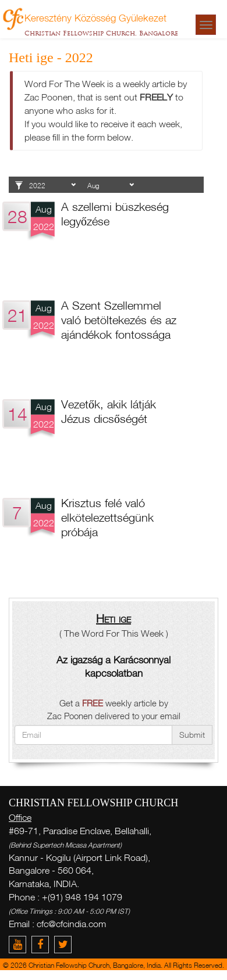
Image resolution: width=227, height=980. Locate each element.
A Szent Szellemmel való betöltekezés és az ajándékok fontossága (119, 320)
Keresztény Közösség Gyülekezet (95, 17)
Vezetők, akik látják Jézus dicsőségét (109, 411)
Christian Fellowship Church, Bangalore (101, 33)
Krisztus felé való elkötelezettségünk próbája (107, 517)
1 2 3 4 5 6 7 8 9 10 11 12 (111, 186)
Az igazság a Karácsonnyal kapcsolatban (114, 666)
